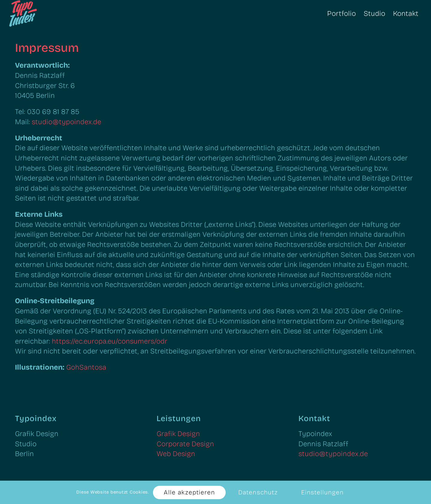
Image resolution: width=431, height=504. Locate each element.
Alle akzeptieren (189, 492)
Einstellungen (323, 492)
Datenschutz (258, 492)
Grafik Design (178, 434)
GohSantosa (86, 367)
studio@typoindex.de (66, 122)
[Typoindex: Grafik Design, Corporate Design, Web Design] (38, 13)
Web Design (176, 454)
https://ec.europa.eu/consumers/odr (110, 341)
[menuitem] (342, 13)
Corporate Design (185, 444)
